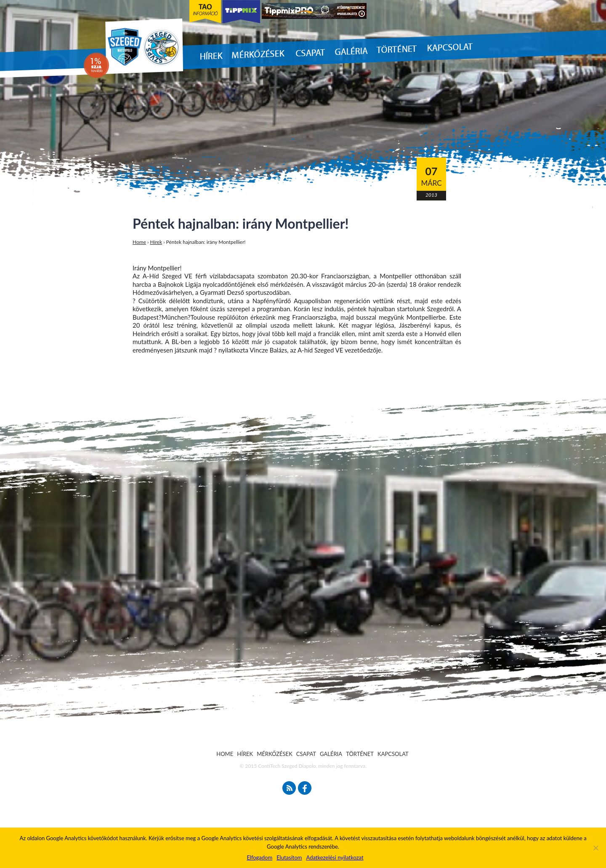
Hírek (156, 242)
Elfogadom (259, 857)
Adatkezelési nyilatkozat (335, 857)
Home (139, 242)
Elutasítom (289, 857)
